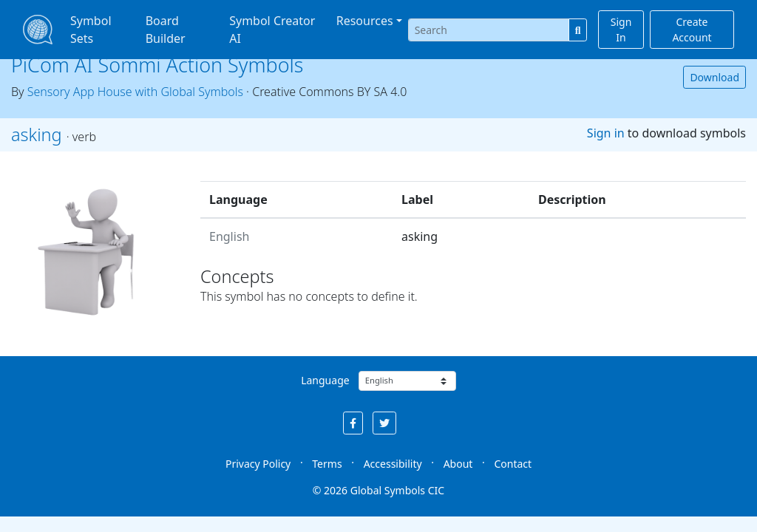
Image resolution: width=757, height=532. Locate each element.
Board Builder (166, 30)
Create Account (692, 30)
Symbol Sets (91, 30)
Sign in (606, 133)
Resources (365, 21)
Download (714, 77)
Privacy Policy (258, 464)
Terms (327, 464)
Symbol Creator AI (272, 30)
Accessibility (393, 464)
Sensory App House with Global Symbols (135, 92)
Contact (513, 464)
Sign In (621, 30)
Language (325, 380)
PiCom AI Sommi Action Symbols (157, 65)
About (458, 464)
